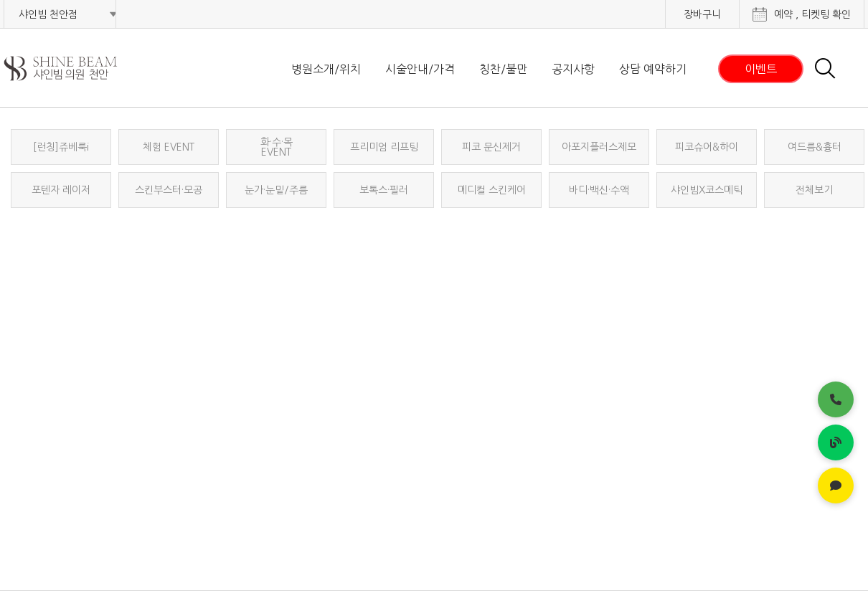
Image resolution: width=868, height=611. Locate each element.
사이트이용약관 (712, 582)
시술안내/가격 (420, 69)
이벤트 (761, 69)
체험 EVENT (169, 147)
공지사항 (573, 69)
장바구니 (702, 14)
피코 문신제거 (491, 147)
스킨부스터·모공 (169, 190)
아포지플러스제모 (599, 147)
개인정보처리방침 (560, 582)
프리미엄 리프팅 (384, 147)
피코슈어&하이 (707, 147)
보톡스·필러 (384, 190)
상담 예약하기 (653, 69)
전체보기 (814, 190)
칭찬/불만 (503, 69)
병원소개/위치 (326, 69)
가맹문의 (843, 582)
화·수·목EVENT (277, 147)
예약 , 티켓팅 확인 (812, 14)
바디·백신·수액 (599, 190)
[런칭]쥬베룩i (61, 147)
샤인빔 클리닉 (79, 68)
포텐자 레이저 (61, 190)
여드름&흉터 (815, 147)
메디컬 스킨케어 (492, 190)
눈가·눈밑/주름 (276, 190)
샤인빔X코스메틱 (707, 190)
